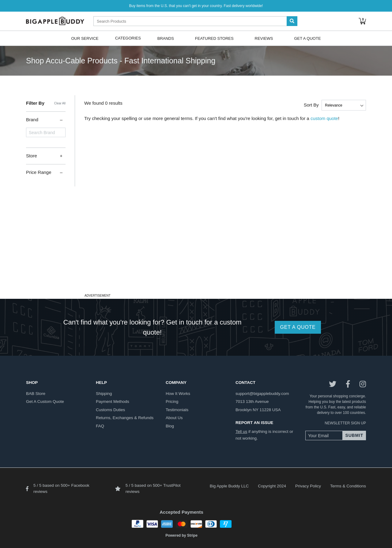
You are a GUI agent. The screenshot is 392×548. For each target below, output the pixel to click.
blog (170, 426)
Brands (166, 38)
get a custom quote (45, 402)
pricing (172, 402)
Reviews (264, 38)
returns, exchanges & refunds (125, 418)
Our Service (85, 38)
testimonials (177, 410)
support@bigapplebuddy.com (262, 394)
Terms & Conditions (348, 486)
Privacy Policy (308, 486)
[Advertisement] (196, 249)
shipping (104, 394)
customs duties (110, 410)
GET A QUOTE (298, 327)
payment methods (113, 402)
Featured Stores (214, 38)
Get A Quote (307, 38)
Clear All (60, 103)
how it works (178, 394)
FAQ (100, 426)
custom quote (324, 118)
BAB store (36, 394)
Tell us (241, 432)
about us (174, 418)
